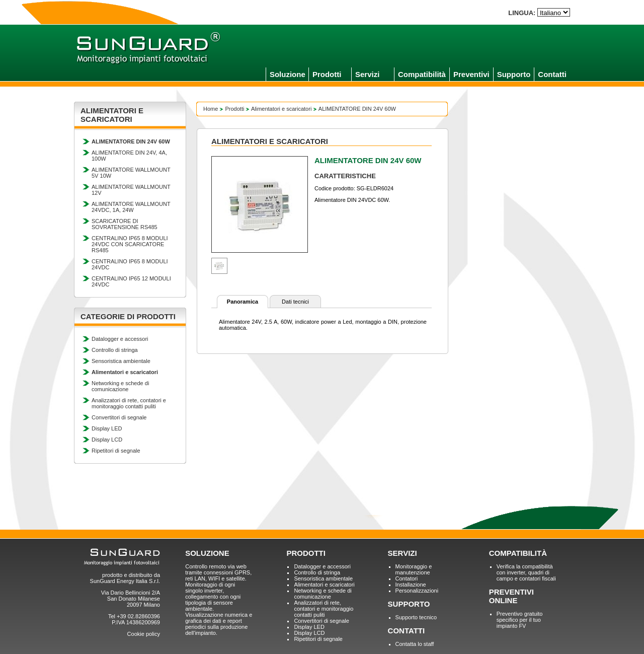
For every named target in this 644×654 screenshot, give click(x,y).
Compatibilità (422, 74)
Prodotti (327, 74)
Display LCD (107, 440)
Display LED (107, 428)
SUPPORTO (409, 604)
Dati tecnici (295, 302)
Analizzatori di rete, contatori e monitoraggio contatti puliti (129, 403)
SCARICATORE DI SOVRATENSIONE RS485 (125, 224)
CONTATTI (407, 631)
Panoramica (243, 302)
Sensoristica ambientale (121, 361)
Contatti (552, 74)
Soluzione (288, 74)
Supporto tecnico (416, 617)
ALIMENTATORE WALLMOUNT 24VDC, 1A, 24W (131, 207)
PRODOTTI (306, 553)
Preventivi (471, 74)
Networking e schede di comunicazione (120, 386)
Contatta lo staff (415, 644)
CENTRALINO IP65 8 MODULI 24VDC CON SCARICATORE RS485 (130, 244)
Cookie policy (144, 634)
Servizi (367, 74)
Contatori (407, 578)
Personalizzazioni (417, 591)
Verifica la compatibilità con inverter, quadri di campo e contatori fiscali (526, 572)
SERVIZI (403, 553)
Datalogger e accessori (120, 339)
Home (211, 109)
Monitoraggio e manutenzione (414, 569)
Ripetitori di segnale (116, 451)
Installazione (411, 585)
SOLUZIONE (207, 553)
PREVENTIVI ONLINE (511, 596)
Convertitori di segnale (119, 417)
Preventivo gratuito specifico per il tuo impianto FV (520, 620)
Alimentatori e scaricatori (281, 109)
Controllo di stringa (115, 350)
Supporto (514, 74)
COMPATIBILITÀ (518, 553)
